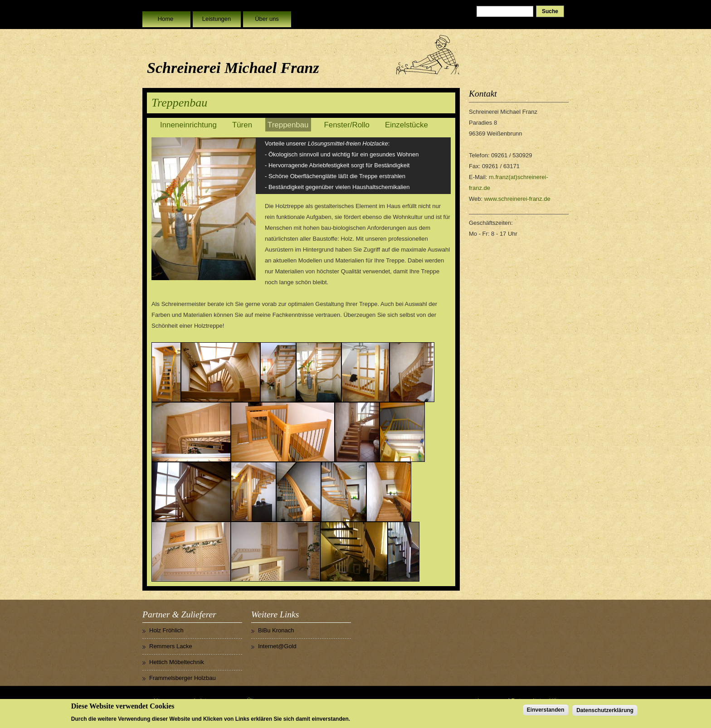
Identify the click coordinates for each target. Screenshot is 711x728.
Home (166, 19)
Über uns (267, 19)
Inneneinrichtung (188, 125)
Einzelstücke (407, 125)
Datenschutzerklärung (605, 713)
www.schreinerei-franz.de (517, 199)
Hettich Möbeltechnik (177, 662)
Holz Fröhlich (166, 630)
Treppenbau (288, 125)
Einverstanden (546, 712)
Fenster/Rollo (347, 125)
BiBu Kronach (276, 630)
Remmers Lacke (171, 646)
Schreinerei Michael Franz (233, 68)
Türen (242, 125)
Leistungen (217, 19)
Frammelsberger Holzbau (183, 678)
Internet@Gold (277, 646)
